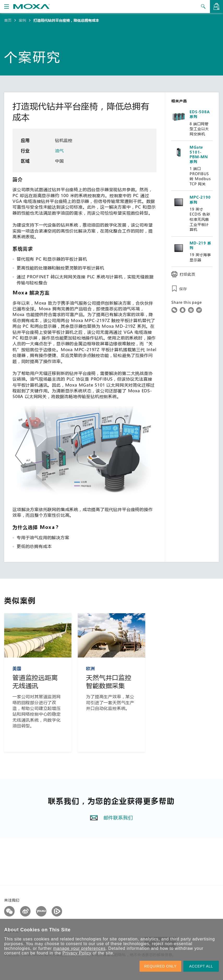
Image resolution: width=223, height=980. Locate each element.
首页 (8, 20)
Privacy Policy (77, 953)
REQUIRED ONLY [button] (160, 966)
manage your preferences (79, 948)
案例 (22, 20)
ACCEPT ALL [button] (201, 966)
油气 (60, 151)
